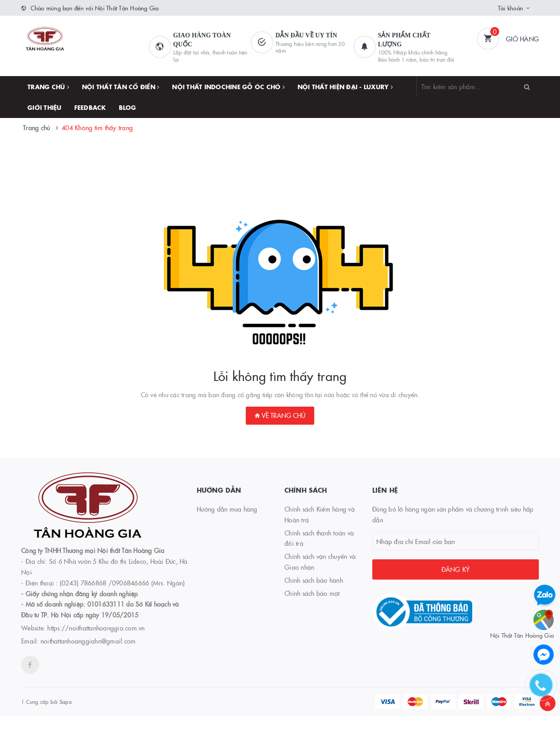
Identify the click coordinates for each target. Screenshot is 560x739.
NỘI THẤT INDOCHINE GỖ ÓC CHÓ (228, 86)
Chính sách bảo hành (314, 580)
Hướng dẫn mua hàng (227, 509)
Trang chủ (48, 86)
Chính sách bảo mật (312, 593)
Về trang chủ (280, 415)
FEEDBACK (90, 107)
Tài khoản (510, 8)
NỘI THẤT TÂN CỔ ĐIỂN (121, 86)
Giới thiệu (45, 107)
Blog (128, 107)
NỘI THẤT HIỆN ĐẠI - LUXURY (345, 86)
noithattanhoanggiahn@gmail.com (88, 641)
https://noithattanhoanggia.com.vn (96, 628)
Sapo (65, 701)
